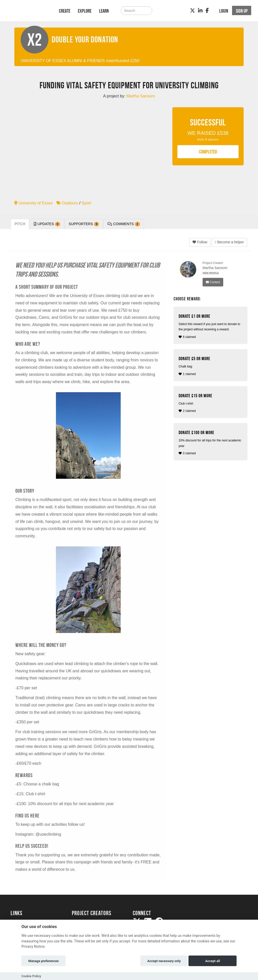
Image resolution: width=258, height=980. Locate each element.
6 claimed (211, 326)
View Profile (211, 273)
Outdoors (67, 203)
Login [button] (224, 11)
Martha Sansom (215, 268)
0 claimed (211, 443)
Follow (200, 242)
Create (65, 11)
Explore (85, 11)
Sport (86, 203)
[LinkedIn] (200, 11)
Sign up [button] (242, 11)
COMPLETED (208, 152)
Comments (124, 224)
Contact (213, 282)
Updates (47, 224)
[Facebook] (207, 11)
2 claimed (211, 403)
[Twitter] (192, 11)
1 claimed (211, 366)
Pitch (20, 224)
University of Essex (34, 203)
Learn (104, 11)
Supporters (84, 224)
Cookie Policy (31, 976)
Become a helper (229, 242)
